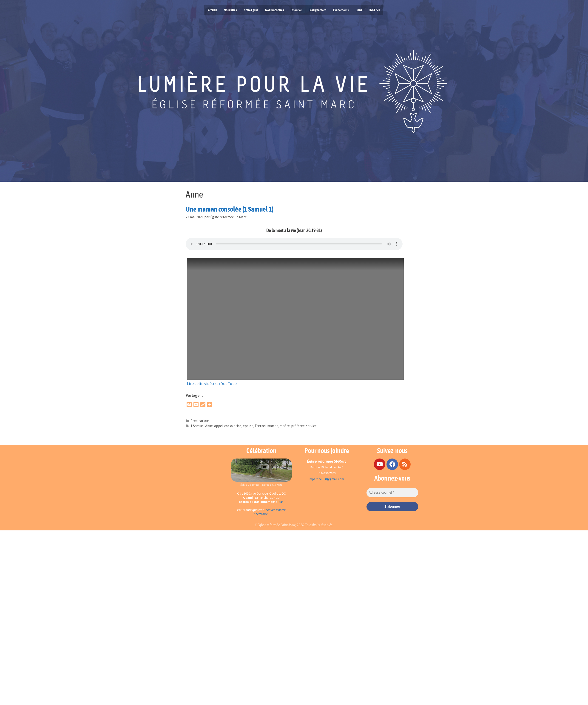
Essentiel (296, 10)
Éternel (260, 426)
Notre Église (251, 10)
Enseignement (317, 10)
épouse (248, 426)
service (311, 426)
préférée (298, 426)
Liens (359, 10)
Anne (209, 426)
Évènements (341, 10)
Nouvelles (230, 10)
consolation (233, 426)
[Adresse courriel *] (392, 493)
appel (219, 426)
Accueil (212, 10)
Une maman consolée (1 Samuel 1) (230, 209)
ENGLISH (374, 10)
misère (285, 426)
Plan (281, 502)
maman (273, 426)
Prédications (200, 421)
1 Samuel (197, 426)
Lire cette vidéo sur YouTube (212, 384)
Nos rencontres (274, 10)
